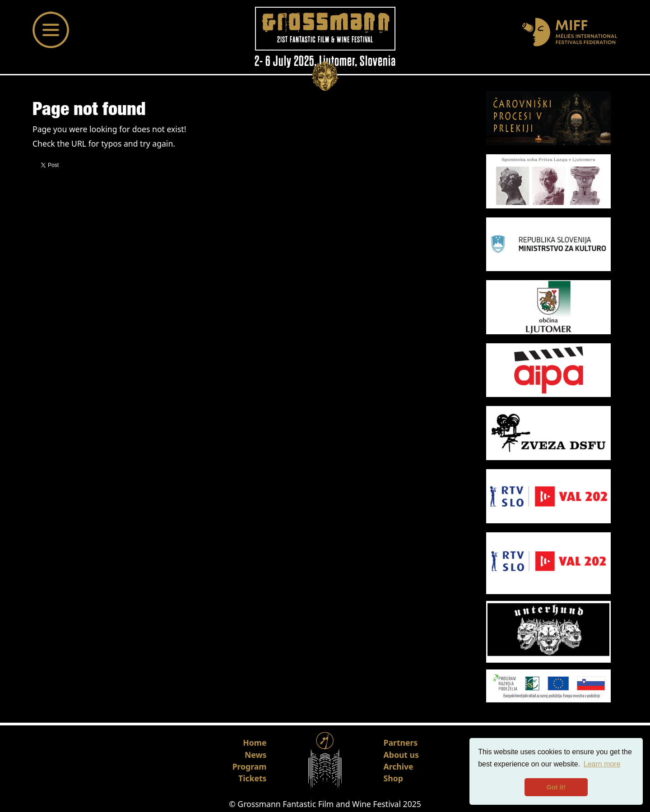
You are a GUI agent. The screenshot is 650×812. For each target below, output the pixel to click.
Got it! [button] (556, 787)
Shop (393, 778)
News (255, 755)
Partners (401, 743)
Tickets (252, 778)
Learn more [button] (602, 764)
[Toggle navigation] (51, 30)
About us (401, 755)
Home (255, 743)
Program (250, 766)
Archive (399, 766)
